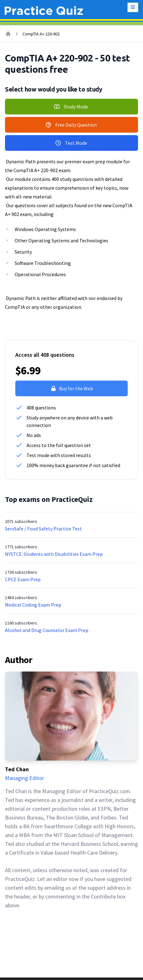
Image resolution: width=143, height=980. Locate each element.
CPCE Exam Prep (23, 579)
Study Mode (71, 107)
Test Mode (71, 143)
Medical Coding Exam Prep (33, 605)
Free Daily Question (71, 125)
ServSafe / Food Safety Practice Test (43, 529)
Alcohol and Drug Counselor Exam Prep (47, 630)
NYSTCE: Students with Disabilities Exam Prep (54, 554)
